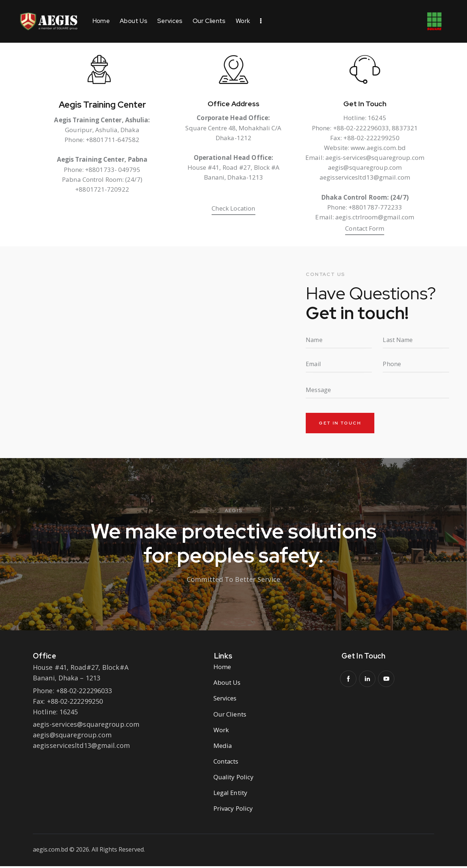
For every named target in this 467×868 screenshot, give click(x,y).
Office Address (234, 105)
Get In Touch (365, 105)
